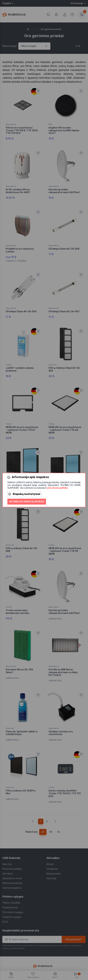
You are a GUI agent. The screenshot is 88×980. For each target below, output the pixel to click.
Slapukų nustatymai (24, 494)
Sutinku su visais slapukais (27, 502)
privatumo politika (57, 488)
